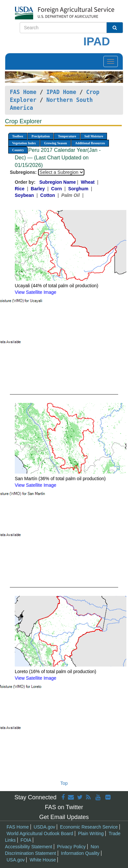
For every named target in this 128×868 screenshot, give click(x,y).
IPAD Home (61, 92)
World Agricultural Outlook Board (40, 833)
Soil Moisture (94, 136)
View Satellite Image (36, 292)
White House (43, 860)
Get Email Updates (64, 817)
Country (18, 150)
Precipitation (41, 136)
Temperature (67, 136)
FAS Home (23, 92)
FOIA (26, 840)
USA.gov (16, 860)
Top (64, 783)
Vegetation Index (24, 143)
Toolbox (18, 136)
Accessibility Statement (29, 847)
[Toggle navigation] (111, 61)
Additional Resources (90, 143)
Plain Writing (91, 833)
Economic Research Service (89, 827)
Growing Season (55, 143)
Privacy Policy (71, 847)
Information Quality (80, 853)
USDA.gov (44, 827)
